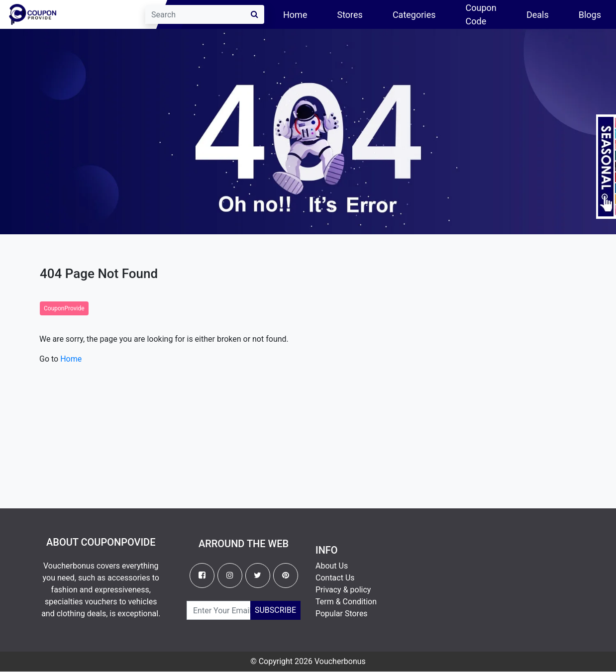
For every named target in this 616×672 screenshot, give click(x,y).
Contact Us (335, 578)
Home (303, 14)
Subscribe (275, 610)
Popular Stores (342, 614)
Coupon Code (481, 14)
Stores (350, 15)
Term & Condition (346, 602)
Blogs (590, 15)
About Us (332, 566)
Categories (414, 15)
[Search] (205, 14)
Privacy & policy (343, 590)
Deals (538, 15)
